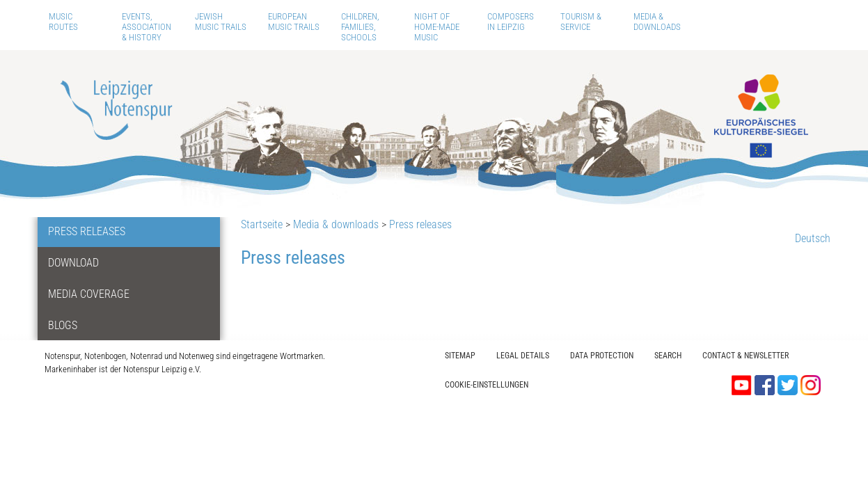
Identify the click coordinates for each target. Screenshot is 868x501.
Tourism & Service (581, 22)
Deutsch (813, 238)
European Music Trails (294, 22)
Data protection (602, 356)
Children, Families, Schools (360, 27)
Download (73, 263)
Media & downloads (657, 22)
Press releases (87, 231)
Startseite (262, 224)
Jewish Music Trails (221, 22)
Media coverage (89, 294)
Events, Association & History (147, 27)
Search (668, 356)
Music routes (63, 22)
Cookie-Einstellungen (487, 385)
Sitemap (460, 356)
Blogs (63, 325)
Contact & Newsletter (745, 356)
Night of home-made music (437, 27)
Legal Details (523, 356)
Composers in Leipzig (511, 22)
